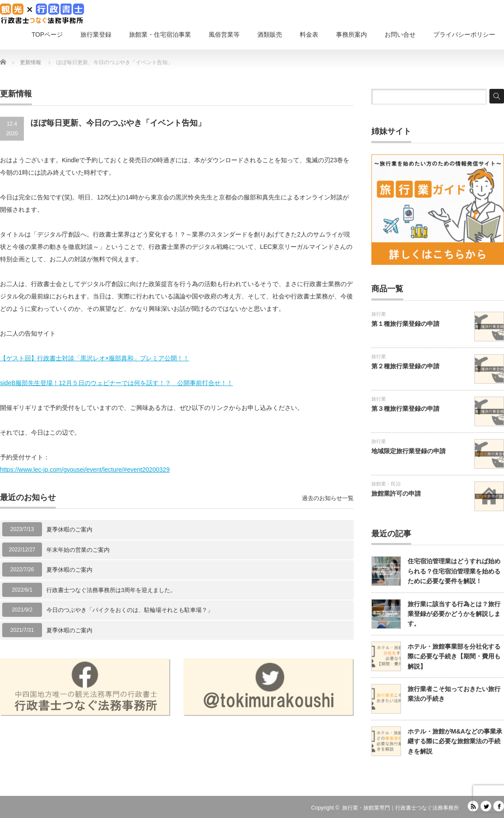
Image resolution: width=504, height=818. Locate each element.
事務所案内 (351, 34)
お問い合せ (400, 34)
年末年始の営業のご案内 (78, 550)
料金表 (309, 34)
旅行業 (379, 314)
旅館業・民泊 (386, 484)
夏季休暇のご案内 (69, 529)
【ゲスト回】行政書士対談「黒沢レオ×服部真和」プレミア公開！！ (95, 358)
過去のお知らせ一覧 (328, 498)
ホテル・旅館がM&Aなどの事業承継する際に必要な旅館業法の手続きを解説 (455, 741)
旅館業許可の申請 (396, 493)
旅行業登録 (96, 34)
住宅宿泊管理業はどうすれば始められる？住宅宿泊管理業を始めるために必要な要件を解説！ (454, 571)
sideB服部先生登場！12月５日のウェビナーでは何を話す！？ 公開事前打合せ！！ (116, 383)
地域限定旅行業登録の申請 (409, 451)
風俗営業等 (224, 34)
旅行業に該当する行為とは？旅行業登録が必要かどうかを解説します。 (454, 614)
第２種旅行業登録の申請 (405, 366)
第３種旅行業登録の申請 (405, 409)
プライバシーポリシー (464, 34)
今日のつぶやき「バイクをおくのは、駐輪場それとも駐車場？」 (130, 610)
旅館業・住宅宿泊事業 (160, 34)
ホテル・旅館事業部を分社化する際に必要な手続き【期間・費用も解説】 (454, 656)
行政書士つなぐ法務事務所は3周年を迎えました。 (111, 590)
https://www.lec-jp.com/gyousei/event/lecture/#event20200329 (85, 470)
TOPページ (47, 34)
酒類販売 (270, 34)
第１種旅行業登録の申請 (405, 324)
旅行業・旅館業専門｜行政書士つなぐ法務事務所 (401, 808)
